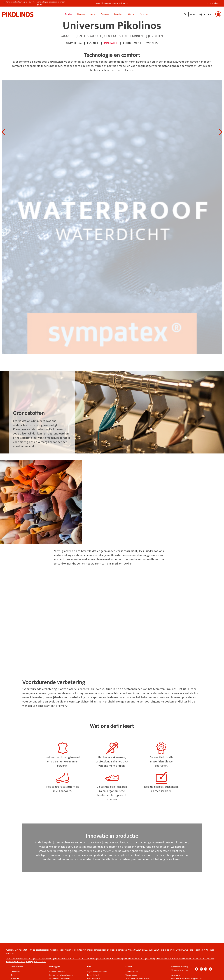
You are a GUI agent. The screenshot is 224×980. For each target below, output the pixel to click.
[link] (18, 14)
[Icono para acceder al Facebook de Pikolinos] (197, 969)
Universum (15, 971)
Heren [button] (93, 14)
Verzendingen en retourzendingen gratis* (51, 3)
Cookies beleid (93, 978)
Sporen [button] (144, 14)
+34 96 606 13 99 (181, 970)
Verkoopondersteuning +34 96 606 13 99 (20, 3)
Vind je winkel (213, 3)
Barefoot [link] (119, 14)
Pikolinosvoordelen (57, 971)
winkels (152, 43)
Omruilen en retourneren (60, 978)
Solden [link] (69, 14)
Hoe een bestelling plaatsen (61, 975)
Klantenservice (132, 971)
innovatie (111, 43)
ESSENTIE (93, 43)
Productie (15, 978)
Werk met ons (131, 975)
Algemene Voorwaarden (97, 971)
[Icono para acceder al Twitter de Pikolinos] (201, 969)
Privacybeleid (93, 975)
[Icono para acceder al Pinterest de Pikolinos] (210, 969)
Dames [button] (81, 14)
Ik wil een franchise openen (137, 978)
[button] (205, 16)
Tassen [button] (105, 14)
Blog (13, 975)
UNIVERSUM (74, 43)
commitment (132, 43)
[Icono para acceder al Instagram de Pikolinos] (206, 969)
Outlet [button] (132, 14)
